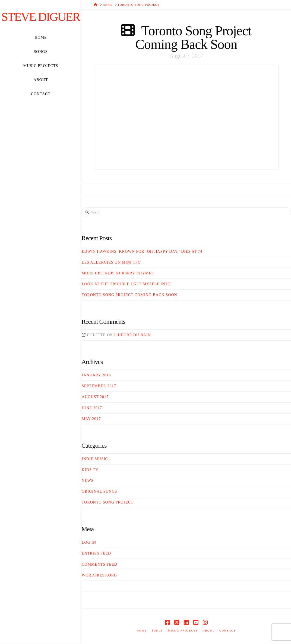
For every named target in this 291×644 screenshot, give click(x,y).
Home (142, 631)
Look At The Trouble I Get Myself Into (126, 284)
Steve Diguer (41, 17)
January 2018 (96, 375)
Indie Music (95, 459)
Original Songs (99, 491)
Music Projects (183, 631)
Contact (227, 631)
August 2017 (95, 397)
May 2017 (91, 419)
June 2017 (92, 408)
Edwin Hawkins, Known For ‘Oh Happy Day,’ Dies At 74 (142, 251)
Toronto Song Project (108, 502)
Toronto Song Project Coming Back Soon (193, 37)
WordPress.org (99, 575)
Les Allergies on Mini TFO (111, 262)
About (208, 631)
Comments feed (99, 564)
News (88, 481)
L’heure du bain (133, 335)
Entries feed (96, 553)
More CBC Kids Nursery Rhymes (118, 273)
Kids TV (90, 470)
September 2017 (99, 386)
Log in (89, 542)
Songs (157, 631)
